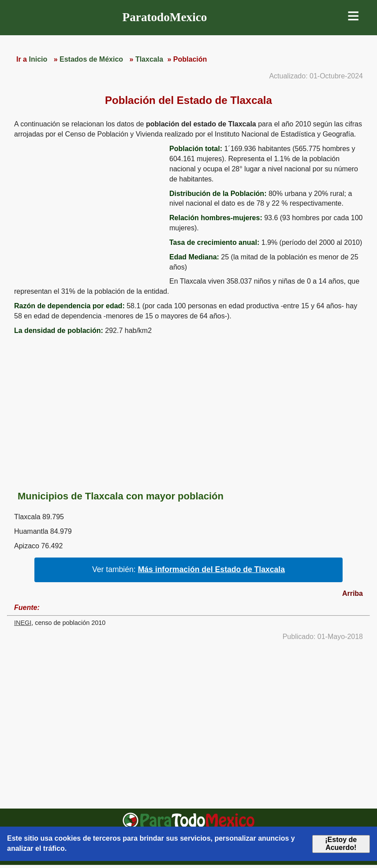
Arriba (353, 593)
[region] (88, 212)
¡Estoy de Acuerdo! (341, 844)
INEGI (23, 623)
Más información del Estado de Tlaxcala (211, 569)
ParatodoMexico (165, 17)
